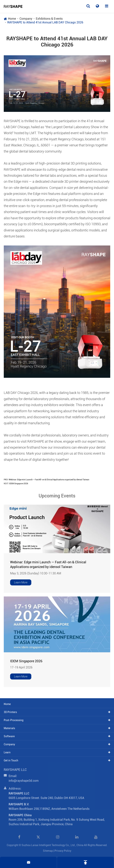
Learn (7, 752)
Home (12, 19)
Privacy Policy (63, 851)
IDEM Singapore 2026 (19, 484)
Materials (9, 728)
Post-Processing (14, 720)
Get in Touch (11, 760)
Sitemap (48, 851)
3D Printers (10, 712)
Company (26, 19)
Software (9, 736)
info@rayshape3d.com (24, 782)
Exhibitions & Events (49, 19)
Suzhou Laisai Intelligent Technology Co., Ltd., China (52, 845)
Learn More (21, 582)
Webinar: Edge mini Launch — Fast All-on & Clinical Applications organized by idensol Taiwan (49, 480)
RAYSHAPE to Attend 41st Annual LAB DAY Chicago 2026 (45, 22)
